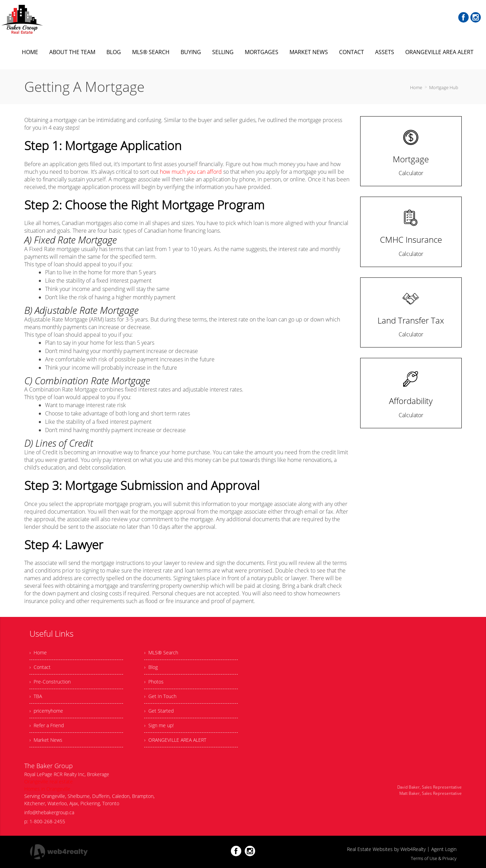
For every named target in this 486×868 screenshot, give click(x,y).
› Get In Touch (160, 696)
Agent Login (444, 849)
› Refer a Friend (47, 725)
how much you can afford (191, 172)
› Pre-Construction (50, 682)
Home (416, 87)
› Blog (151, 667)
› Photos (154, 682)
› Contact (40, 667)
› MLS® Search (161, 652)
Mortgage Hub (444, 87)
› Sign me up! (159, 725)
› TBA (36, 696)
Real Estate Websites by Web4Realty (386, 849)
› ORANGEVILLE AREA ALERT (175, 740)
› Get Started (159, 711)
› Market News (46, 740)
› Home (38, 652)
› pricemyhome (46, 711)
